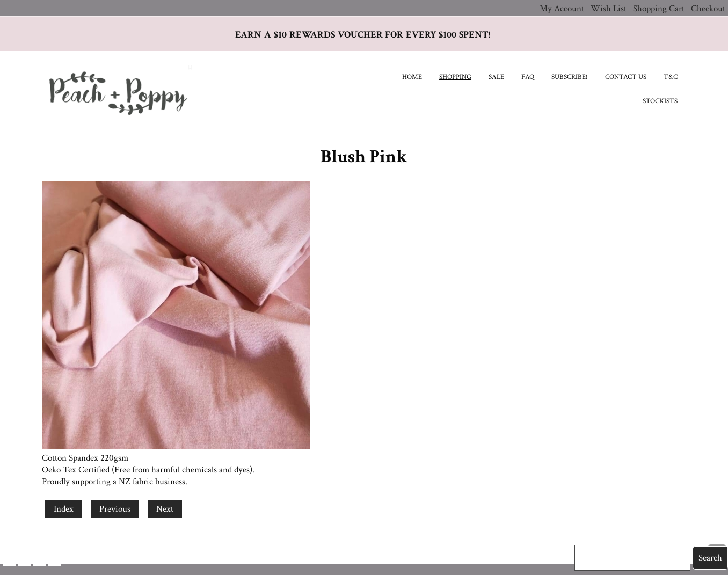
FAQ (528, 77)
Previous (115, 509)
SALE (496, 77)
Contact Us (626, 77)
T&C (671, 77)
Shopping (455, 77)
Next (165, 509)
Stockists (660, 101)
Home (412, 77)
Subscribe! (570, 77)
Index (64, 509)
